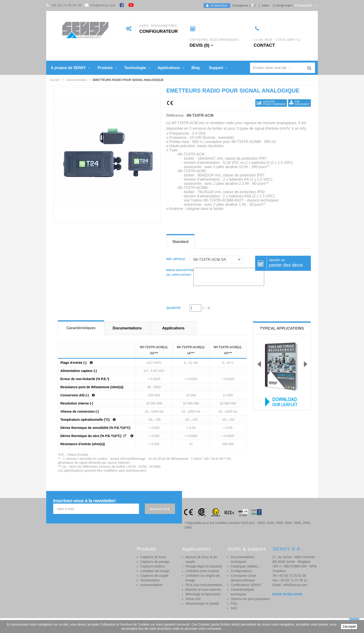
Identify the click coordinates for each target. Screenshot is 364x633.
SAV (234, 608)
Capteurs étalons (153, 566)
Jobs (264, 5)
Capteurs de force (153, 557)
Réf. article (176, 259)
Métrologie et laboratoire (203, 594)
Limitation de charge (155, 571)
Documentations (127, 328)
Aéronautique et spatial (202, 603)
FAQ (234, 603)
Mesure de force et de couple (201, 559)
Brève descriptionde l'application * (180, 272)
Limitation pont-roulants (202, 571)
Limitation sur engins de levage (203, 578)
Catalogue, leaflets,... (246, 566)
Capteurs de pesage (155, 562)
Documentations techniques (242, 559)
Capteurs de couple (154, 576)
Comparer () (243, 5)
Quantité (174, 308)
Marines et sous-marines (203, 590)
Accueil (55, 80)
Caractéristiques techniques (242, 592)
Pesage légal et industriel (204, 566)
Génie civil (193, 599)
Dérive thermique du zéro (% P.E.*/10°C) (91, 436)
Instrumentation (151, 585)
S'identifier (217, 5)
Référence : (176, 115)
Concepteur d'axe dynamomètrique (243, 578)
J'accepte (349, 626)
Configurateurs (241, 571)
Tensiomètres (150, 580)
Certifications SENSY (246, 585)
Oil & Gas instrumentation (204, 585)
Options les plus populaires (250, 599)
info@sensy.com (102, 5)
